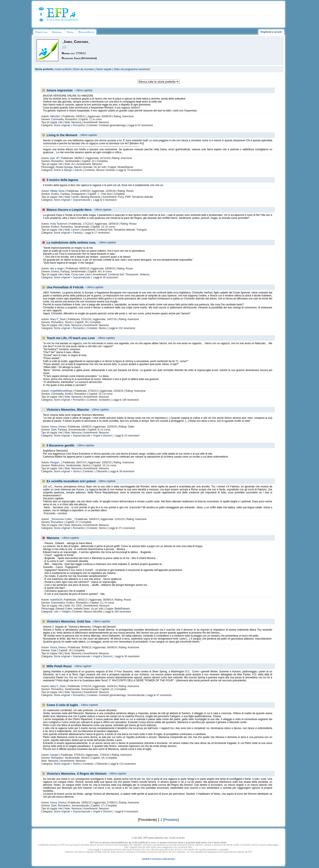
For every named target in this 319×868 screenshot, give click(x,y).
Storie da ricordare (84, 69)
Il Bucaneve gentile (60, 445)
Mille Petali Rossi (59, 666)
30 (104, 277)
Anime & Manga (63, 170)
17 (96, 233)
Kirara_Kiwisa (58, 427)
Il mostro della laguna (62, 180)
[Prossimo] (171, 820)
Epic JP (54, 158)
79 (128, 170)
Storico (77, 471)
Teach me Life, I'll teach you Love (71, 338)
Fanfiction (41, 32)
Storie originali (62, 125)
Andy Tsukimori (59, 224)
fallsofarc (55, 116)
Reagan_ (55, 462)
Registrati (266, 32)
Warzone (53, 538)
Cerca (70, 32)
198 (124, 400)
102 (121, 328)
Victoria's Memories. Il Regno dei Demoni (77, 774)
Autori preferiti (63, 69)
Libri (56, 612)
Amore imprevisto (60, 90)
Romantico (79, 125)
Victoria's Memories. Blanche (68, 410)
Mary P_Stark (58, 319)
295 (116, 612)
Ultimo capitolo (84, 90)
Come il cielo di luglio (62, 705)
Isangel (54, 755)
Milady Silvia (57, 191)
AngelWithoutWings (61, 391)
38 (121, 471)
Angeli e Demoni (102, 436)
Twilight (66, 612)
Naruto (79, 170)
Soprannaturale (82, 200)
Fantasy (77, 233)
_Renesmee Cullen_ (62, 519)
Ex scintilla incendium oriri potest (71, 481)
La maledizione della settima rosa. (71, 243)
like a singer (57, 269)
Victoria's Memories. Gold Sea (69, 621)
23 (126, 436)
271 (121, 528)
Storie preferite (44, 69)
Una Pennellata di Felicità (65, 287)
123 (121, 764)
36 (126, 656)
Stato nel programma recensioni (132, 69)
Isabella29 (56, 600)
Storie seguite (104, 69)
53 (139, 125)
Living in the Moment (62, 135)
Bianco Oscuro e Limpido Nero (69, 210)
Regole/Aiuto (86, 32)
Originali (57, 32)
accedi (278, 32)
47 (158, 695)
